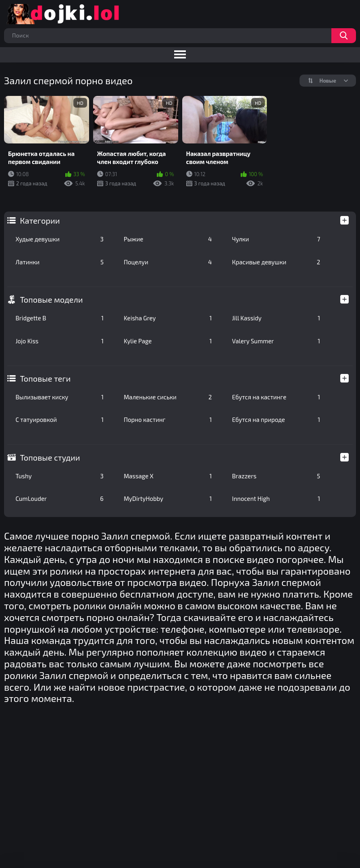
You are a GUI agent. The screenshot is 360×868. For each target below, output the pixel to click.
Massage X (168, 476)
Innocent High (276, 498)
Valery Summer (276, 341)
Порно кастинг (168, 419)
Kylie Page (168, 341)
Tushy (59, 476)
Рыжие (168, 239)
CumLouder (59, 498)
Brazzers (276, 476)
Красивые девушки (276, 262)
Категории (40, 220)
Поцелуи (168, 262)
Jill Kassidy (276, 318)
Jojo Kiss (59, 341)
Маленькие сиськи (168, 397)
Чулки (276, 239)
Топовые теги (45, 378)
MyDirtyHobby (168, 498)
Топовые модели (51, 299)
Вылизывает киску (59, 397)
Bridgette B (59, 318)
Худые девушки (59, 239)
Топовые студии (50, 457)
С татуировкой (59, 419)
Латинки (59, 262)
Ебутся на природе (276, 419)
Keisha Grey (168, 318)
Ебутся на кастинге (276, 397)
